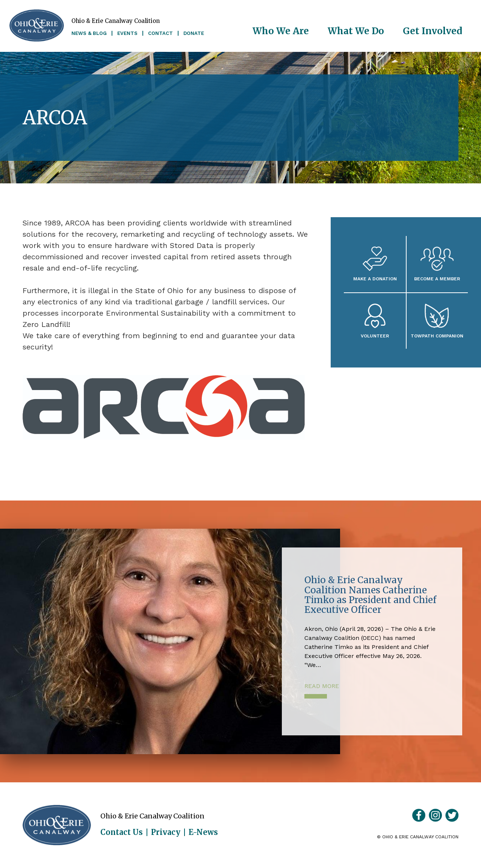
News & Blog (89, 33)
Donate (194, 33)
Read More (322, 686)
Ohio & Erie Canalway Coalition (57, 825)
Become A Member (437, 279)
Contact (160, 33)
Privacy (166, 832)
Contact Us (122, 832)
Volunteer (375, 336)
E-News (203, 832)
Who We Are (281, 31)
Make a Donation (375, 279)
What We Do (356, 31)
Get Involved (433, 31)
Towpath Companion (437, 336)
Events (127, 33)
